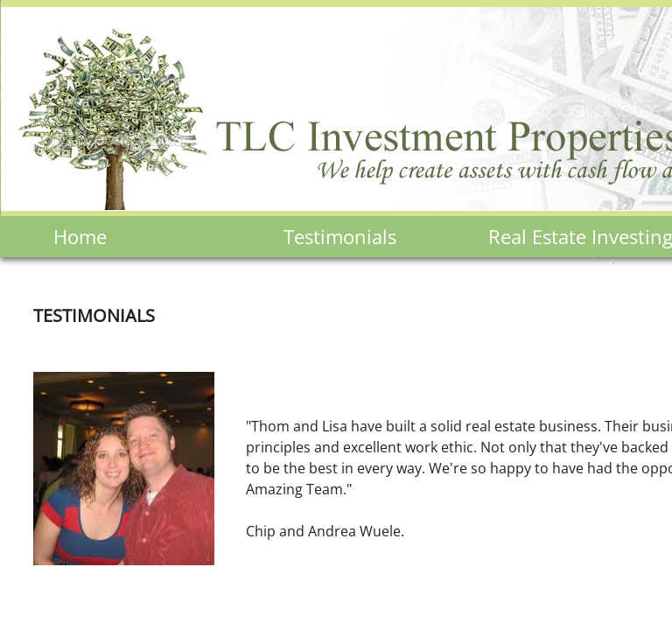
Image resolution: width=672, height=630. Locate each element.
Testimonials (340, 236)
